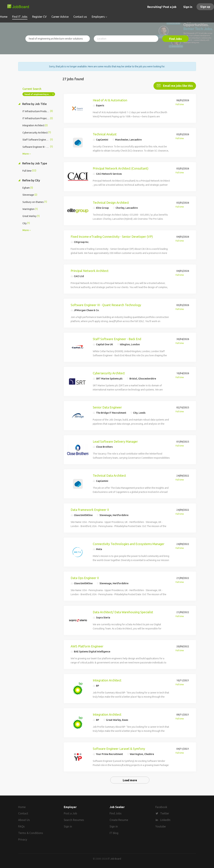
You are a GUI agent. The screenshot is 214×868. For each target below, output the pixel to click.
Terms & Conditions (31, 833)
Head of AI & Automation (110, 100)
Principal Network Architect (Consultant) (121, 168)
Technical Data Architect (109, 475)
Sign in (188, 7)
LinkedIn (165, 820)
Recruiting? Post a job (162, 7)
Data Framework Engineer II (90, 509)
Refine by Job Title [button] (34, 104)
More (26, 153)
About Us (24, 820)
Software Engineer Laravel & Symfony (119, 748)
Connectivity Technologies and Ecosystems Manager (129, 544)
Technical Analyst (105, 134)
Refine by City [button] (31, 180)
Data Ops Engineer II (85, 578)
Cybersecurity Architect (109, 373)
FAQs (21, 826)
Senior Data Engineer (107, 407)
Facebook (161, 807)
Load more (130, 780)
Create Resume (119, 820)
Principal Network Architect (90, 270)
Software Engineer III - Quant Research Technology (106, 305)
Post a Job (70, 813)
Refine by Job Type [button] (34, 163)
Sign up (205, 7)
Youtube (160, 826)
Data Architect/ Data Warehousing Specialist (123, 612)
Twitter (165, 813)
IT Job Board (114, 858)
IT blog (114, 833)
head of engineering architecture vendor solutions (40, 94)
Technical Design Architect (111, 202)
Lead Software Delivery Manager (115, 441)
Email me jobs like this (178, 85)
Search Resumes (74, 820)
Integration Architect (107, 680)
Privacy (23, 839)
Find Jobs (175, 39)
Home (22, 807)
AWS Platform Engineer (87, 646)
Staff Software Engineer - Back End (117, 339)
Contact (23, 813)
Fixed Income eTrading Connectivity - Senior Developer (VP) (112, 236)
